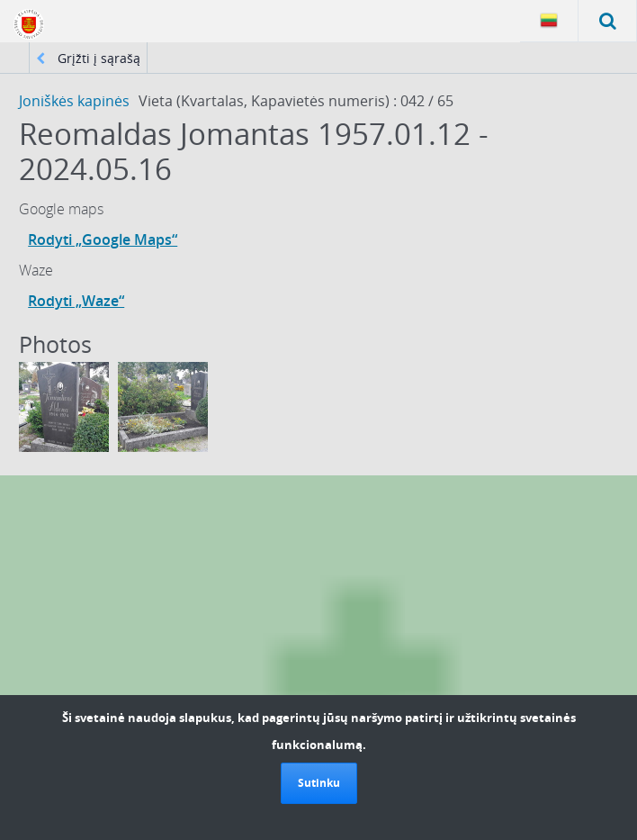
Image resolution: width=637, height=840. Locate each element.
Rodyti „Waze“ (76, 301)
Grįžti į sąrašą (88, 58)
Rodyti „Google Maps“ (103, 239)
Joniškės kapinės (74, 101)
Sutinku (319, 783)
